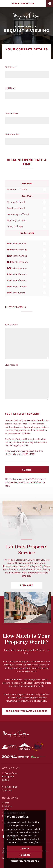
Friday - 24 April (15, 226)
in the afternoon (18, 262)
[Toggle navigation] (49, 3)
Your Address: (11, 324)
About (6, 809)
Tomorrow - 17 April (17, 189)
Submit (27, 470)
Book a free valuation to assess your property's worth (26, 712)
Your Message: (12, 365)
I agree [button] (25, 848)
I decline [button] (25, 855)
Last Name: (10, 88)
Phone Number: (12, 134)
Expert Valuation (23, 3)
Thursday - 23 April (17, 220)
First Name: (11, 67)
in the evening (16, 293)
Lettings (7, 806)
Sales (6, 803)
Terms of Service (37, 482)
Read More (26, 585)
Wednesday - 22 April (18, 214)
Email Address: (12, 113)
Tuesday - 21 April (16, 208)
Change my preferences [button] (25, 861)
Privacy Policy (19, 482)
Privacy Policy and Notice (21, 439)
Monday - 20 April (16, 202)
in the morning (16, 243)
